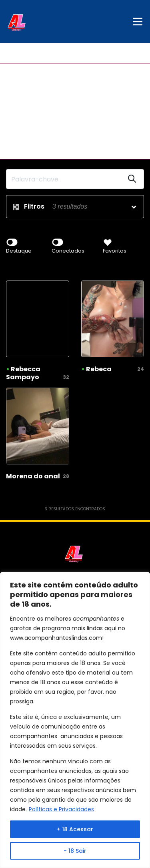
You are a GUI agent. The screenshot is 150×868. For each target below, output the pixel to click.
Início (13, 53)
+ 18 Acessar (75, 829)
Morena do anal (33, 476)
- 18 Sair (75, 851)
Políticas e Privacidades (61, 809)
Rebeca (99, 369)
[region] (75, 720)
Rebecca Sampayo (23, 373)
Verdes (38, 53)
